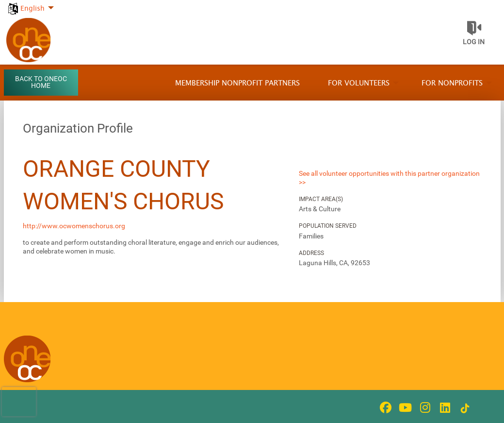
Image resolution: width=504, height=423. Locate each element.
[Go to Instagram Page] (424, 407)
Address (311, 253)
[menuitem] (30, 3)
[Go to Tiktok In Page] (464, 408)
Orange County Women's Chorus (123, 185)
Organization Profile (78, 128)
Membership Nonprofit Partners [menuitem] (237, 83)
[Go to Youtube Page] (404, 407)
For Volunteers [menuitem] (359, 83)
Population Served (328, 226)
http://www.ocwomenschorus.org (74, 226)
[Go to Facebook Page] (384, 407)
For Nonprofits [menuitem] (452, 83)
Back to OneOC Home (41, 82)
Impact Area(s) (321, 199)
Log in (474, 42)
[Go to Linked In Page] (444, 407)
